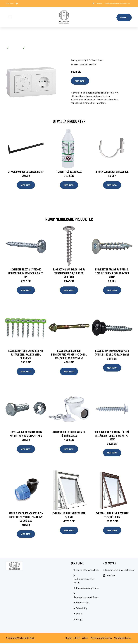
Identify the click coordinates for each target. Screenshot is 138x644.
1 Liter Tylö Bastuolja (69, 172)
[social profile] (17, 4)
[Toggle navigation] (10, 17)
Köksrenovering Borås (88, 589)
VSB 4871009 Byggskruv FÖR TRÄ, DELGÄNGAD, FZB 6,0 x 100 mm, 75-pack (112, 436)
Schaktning (82, 609)
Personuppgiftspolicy (101, 639)
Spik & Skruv (16, 48)
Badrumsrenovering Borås (84, 582)
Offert (124, 17)
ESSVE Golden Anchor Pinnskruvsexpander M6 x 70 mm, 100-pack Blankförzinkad (69, 355)
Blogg (79, 620)
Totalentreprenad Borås (86, 598)
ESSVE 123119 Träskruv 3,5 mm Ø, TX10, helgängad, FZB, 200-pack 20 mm (112, 273)
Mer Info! (80, 81)
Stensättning (83, 604)
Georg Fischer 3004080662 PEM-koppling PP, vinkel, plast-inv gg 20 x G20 (26, 518)
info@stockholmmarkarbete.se (116, 4)
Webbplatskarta (122, 639)
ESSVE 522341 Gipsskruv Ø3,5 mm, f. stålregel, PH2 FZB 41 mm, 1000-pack (26, 355)
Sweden (97, 4)
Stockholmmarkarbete (87, 571)
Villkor (85, 639)
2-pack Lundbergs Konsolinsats (26, 172)
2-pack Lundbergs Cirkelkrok (112, 172)
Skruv (28, 48)
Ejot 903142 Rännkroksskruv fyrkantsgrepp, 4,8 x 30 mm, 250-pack (69, 273)
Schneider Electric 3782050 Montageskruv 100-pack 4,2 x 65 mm (26, 273)
